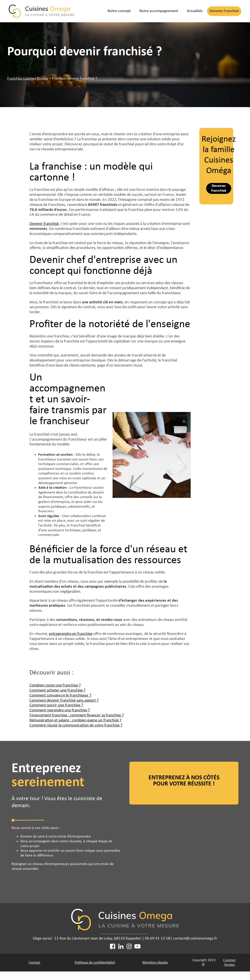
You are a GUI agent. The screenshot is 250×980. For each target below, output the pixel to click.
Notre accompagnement (159, 11)
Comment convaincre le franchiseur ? (60, 696)
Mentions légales (155, 963)
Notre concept (119, 11)
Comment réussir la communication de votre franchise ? (76, 725)
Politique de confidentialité (95, 963)
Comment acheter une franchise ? (57, 691)
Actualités (195, 11)
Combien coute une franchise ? (55, 685)
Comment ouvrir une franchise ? (56, 705)
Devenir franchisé (44, 224)
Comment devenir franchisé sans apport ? (64, 701)
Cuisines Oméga (229, 962)
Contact (34, 963)
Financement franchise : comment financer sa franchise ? (77, 715)
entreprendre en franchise (71, 634)
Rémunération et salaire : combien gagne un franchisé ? (75, 720)
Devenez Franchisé (224, 11)
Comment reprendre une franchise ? (60, 710)
